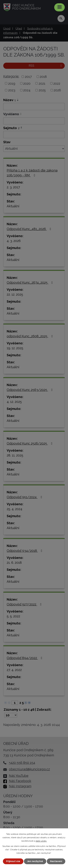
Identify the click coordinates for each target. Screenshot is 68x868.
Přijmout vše (13, 861)
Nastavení (56, 861)
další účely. (41, 841)
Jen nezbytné (35, 861)
